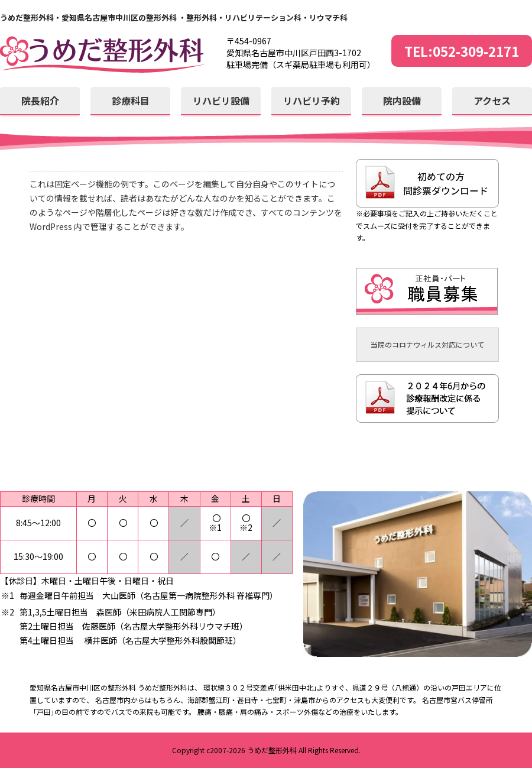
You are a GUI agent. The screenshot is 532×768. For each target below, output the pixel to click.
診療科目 (131, 101)
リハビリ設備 (221, 101)
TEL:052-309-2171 (462, 51)
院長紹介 (40, 101)
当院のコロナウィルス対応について (427, 344)
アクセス (492, 101)
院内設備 (402, 101)
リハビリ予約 (312, 101)
